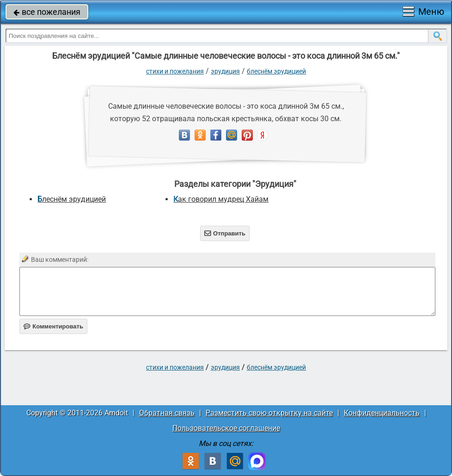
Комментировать (53, 326)
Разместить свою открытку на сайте (269, 413)
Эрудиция (225, 71)
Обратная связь (167, 413)
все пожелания (47, 12)
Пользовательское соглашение (226, 428)
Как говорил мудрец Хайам (221, 199)
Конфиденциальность (382, 413)
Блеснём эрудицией (276, 71)
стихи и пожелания (175, 71)
